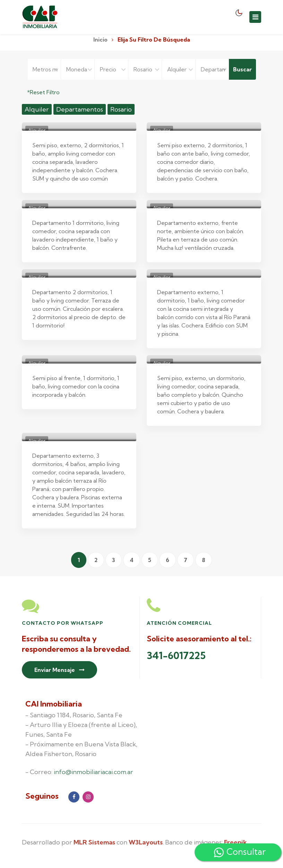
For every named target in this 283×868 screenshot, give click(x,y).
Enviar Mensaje (59, 670)
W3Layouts (146, 842)
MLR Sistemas (94, 842)
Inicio (100, 40)
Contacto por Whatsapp (63, 623)
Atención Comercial (179, 623)
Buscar (242, 69)
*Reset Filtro (43, 92)
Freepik (235, 842)
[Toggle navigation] (255, 17)
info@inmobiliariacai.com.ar (93, 772)
